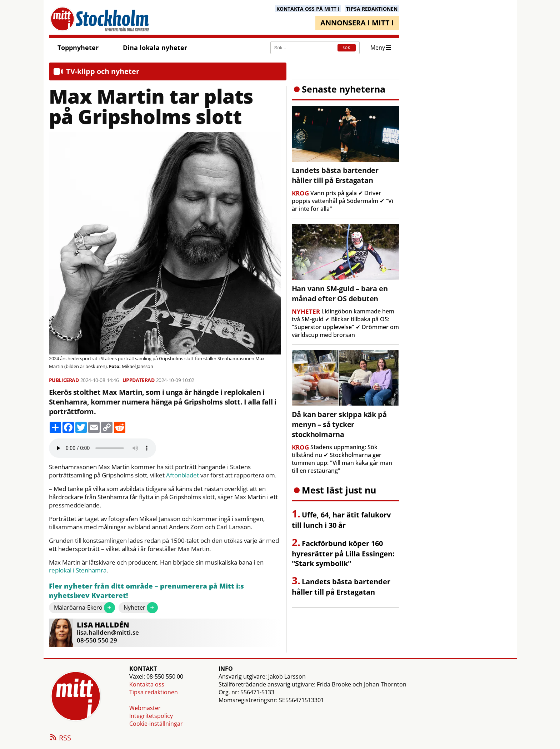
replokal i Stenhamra (78, 570)
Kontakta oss (147, 684)
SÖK (347, 48)
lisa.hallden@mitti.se (108, 632)
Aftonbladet (182, 475)
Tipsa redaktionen (154, 692)
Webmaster (145, 708)
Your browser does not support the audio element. (102, 448)
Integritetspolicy (151, 716)
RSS (60, 738)
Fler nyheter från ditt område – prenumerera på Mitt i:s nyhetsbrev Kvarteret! (146, 591)
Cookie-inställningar (156, 724)
